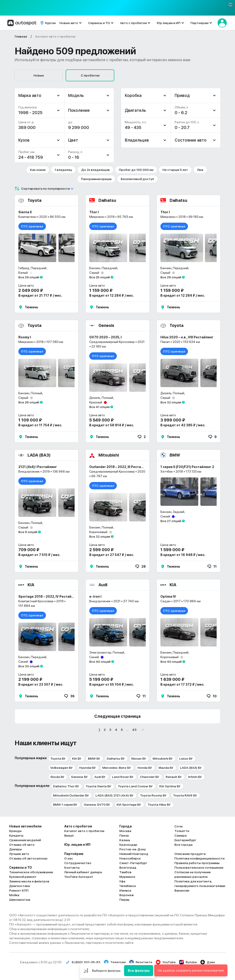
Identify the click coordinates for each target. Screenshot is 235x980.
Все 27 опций (171, 521)
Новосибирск (130, 858)
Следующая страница (117, 716)
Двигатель (135, 110)
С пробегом (90, 75)
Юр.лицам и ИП (169, 23)
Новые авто (69, 23)
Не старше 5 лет (175, 170)
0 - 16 (74, 157)
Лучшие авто (19, 854)
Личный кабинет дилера (83, 872)
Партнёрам (74, 854)
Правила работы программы (197, 863)
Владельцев (137, 140)
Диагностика (20, 886)
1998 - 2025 (30, 113)
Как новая (38, 170)
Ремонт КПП (19, 890)
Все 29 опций (29, 277)
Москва (125, 831)
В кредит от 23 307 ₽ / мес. (41, 684)
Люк (200, 170)
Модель (76, 95)
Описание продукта (190, 854)
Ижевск (125, 890)
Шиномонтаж (20, 900)
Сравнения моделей (25, 840)
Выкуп (69, 835)
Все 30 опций (29, 666)
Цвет (73, 140)
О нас (69, 858)
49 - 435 (133, 127)
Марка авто (30, 95)
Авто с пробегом (133, 23)
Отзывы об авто (22, 845)
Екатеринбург (185, 840)
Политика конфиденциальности (199, 858)
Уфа (122, 881)
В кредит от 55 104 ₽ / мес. (112, 684)
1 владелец (63, 170)
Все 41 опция (99, 407)
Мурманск (127, 877)
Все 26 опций (29, 402)
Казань (125, 840)
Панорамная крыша (96, 179)
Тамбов (125, 872)
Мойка (14, 895)
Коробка (133, 95)
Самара (180, 835)
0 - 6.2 (181, 113)
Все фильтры (139, 971)
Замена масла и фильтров (29, 881)
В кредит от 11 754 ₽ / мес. (40, 425)
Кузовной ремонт (23, 877)
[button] (230, 5)
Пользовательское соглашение (199, 868)
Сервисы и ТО (99, 23)
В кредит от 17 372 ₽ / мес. (182, 684)
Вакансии (182, 890)
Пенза (124, 835)
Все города (183, 845)
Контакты (72, 868)
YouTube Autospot (79, 877)
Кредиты (16, 835)
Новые (39, 75)
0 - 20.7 (182, 127)
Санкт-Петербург (133, 863)
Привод (182, 95)
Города (126, 826)
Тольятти (182, 831)
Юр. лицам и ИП (77, 845)
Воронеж (127, 895)
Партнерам (199, 23)
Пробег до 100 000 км (136, 170)
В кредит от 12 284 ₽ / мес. (112, 296)
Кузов (24, 140)
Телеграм (115, 962)
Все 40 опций (100, 662)
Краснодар (128, 845)
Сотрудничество (78, 863)
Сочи (178, 826)
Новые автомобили (25, 826)
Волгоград (128, 868)
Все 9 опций (28, 532)
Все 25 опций (99, 277)
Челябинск (128, 886)
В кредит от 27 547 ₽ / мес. (112, 555)
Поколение (79, 110)
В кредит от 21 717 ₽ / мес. (40, 296)
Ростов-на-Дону (133, 849)
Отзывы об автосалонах (28, 858)
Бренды (15, 831)
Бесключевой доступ (137, 179)
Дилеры (15, 849)
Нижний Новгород (134, 854)
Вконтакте (141, 962)
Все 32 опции (171, 402)
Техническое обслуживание (31, 872)
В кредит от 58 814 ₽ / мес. (112, 425)
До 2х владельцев (95, 170)
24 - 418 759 (31, 157)
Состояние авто (191, 140)
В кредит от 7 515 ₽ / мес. (39, 555)
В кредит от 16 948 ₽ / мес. (183, 555)
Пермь (124, 900)
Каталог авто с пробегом (84, 831)
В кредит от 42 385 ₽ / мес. (183, 425)
